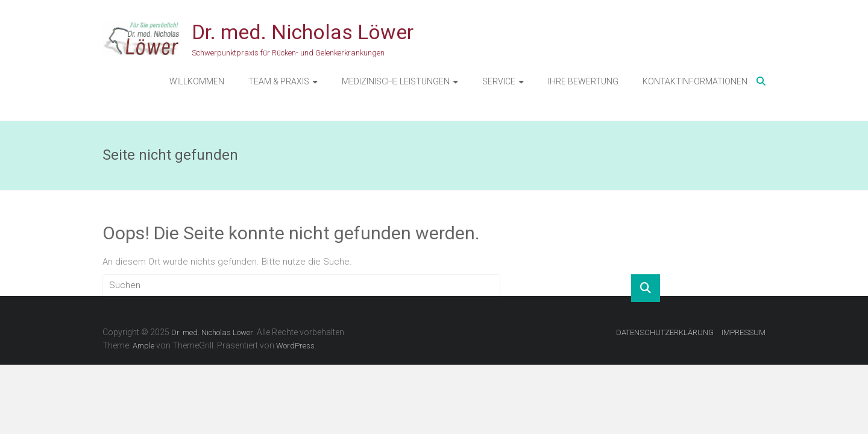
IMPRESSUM (744, 332)
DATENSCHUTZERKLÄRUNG (665, 332)
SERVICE (499, 81)
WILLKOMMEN (197, 81)
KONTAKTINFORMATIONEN (695, 81)
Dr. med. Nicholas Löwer (303, 32)
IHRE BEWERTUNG (583, 81)
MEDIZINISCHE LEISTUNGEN (396, 81)
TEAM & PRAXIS (279, 81)
